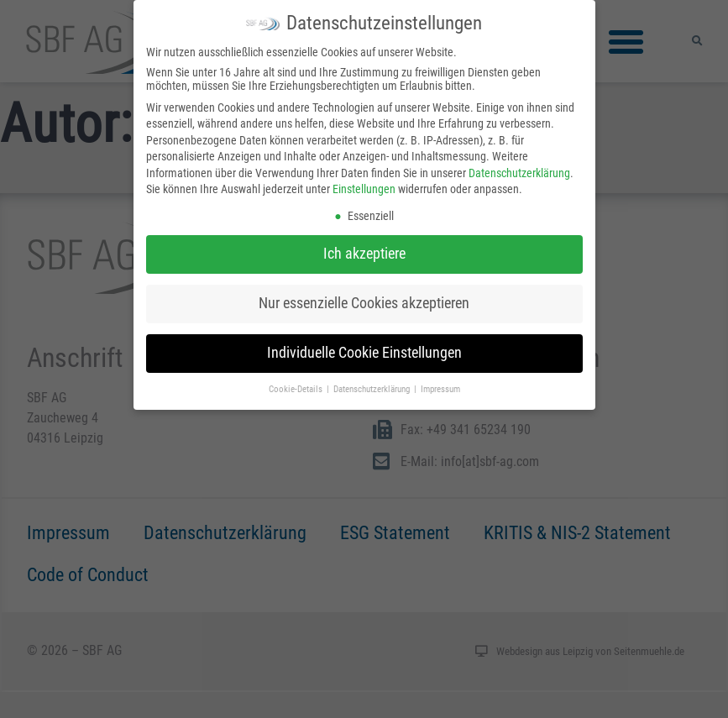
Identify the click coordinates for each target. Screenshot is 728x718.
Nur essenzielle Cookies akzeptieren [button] (364, 300)
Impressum (440, 386)
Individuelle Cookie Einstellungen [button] (364, 349)
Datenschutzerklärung (519, 170)
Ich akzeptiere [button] (364, 250)
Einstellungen (364, 186)
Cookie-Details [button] (297, 386)
